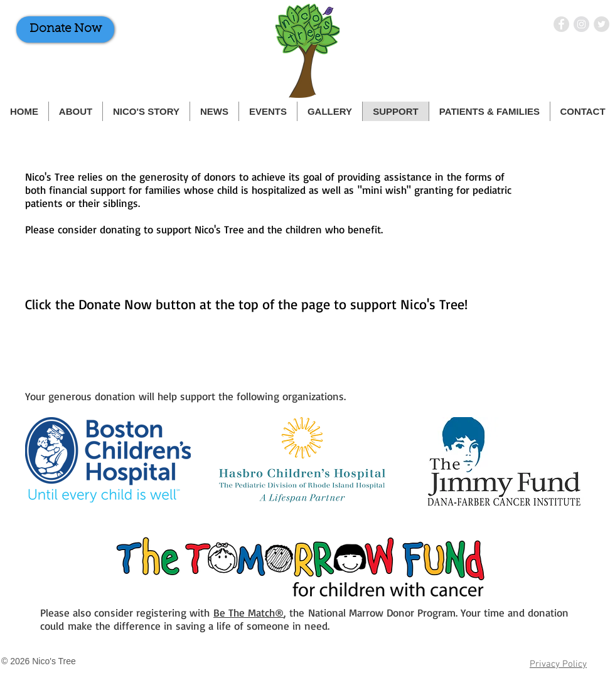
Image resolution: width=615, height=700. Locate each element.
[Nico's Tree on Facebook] (561, 24)
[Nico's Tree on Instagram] (581, 24)
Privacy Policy (558, 664)
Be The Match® (249, 612)
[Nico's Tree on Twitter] (602, 24)
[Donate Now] (65, 29)
